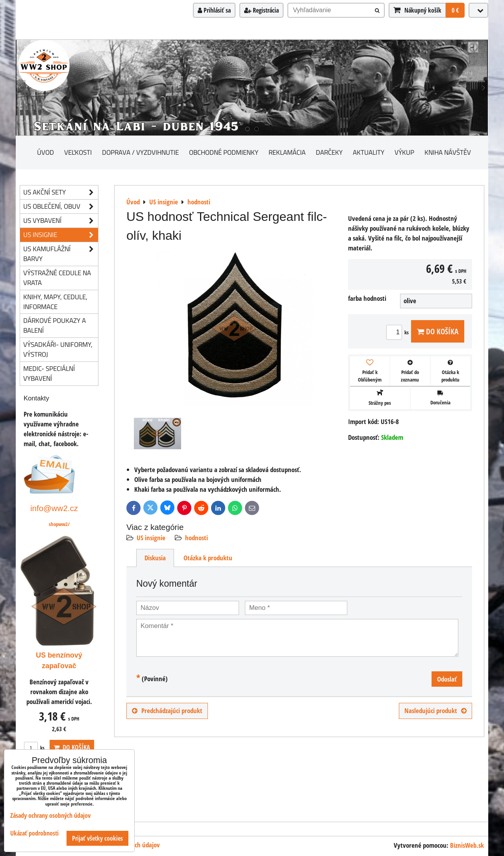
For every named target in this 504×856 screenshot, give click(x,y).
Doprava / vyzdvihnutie (140, 152)
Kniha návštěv (448, 152)
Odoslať (447, 679)
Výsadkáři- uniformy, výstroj (58, 349)
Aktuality (369, 152)
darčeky (329, 152)
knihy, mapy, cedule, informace (55, 302)
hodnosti (196, 538)
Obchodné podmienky (224, 152)
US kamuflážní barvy (61, 254)
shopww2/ (59, 524)
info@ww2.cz (54, 508)
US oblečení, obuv (61, 207)
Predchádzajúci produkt (167, 711)
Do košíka (438, 331)
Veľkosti (78, 152)
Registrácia (261, 10)
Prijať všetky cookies (97, 838)
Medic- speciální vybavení (49, 373)
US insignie (151, 538)
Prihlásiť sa (214, 10)
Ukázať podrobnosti (34, 833)
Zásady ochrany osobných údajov (50, 815)
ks (399, 332)
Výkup (404, 152)
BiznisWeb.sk (467, 845)
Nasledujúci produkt (435, 711)
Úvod (45, 152)
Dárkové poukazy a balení (55, 325)
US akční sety (61, 192)
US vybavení (61, 221)
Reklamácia (287, 152)
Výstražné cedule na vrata (57, 278)
